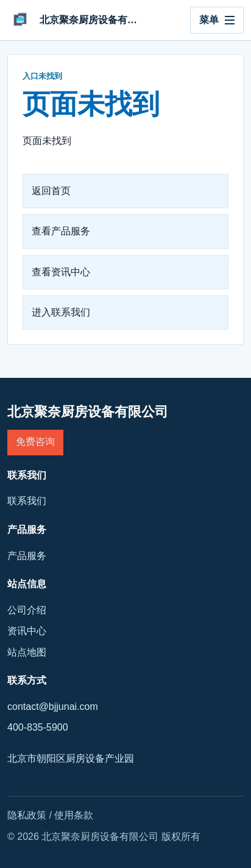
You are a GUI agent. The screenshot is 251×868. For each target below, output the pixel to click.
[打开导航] (217, 20)
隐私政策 (27, 815)
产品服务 (27, 556)
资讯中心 (27, 631)
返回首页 (51, 191)
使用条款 (74, 815)
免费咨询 (35, 442)
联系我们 (27, 501)
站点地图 (27, 652)
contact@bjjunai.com (53, 707)
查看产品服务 (61, 231)
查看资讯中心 (61, 272)
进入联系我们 (61, 312)
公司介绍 (27, 610)
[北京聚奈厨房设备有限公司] (75, 20)
